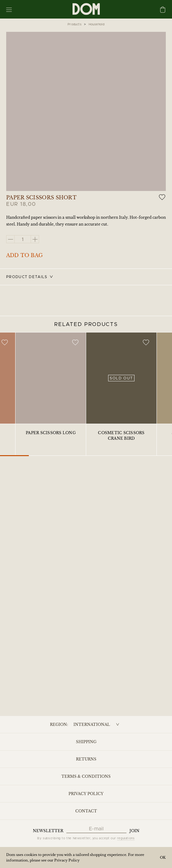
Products (75, 24)
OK (163, 857)
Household (97, 24)
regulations (126, 838)
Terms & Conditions (86, 776)
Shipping (86, 742)
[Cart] (163, 10)
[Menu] (9, 9)
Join (135, 831)
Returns (86, 759)
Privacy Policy (86, 794)
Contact (86, 811)
